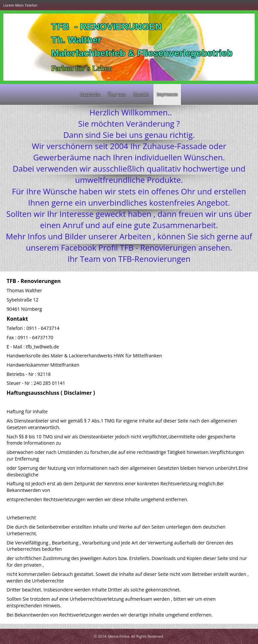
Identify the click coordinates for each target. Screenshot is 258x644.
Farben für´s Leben (82, 68)
